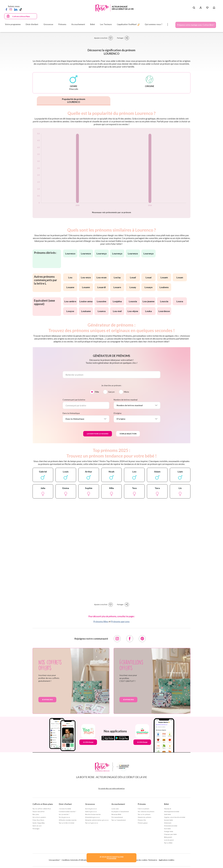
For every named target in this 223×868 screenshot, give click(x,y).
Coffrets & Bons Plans (21, 16)
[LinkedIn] (16, 9)
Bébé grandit (168, 837)
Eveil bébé (167, 829)
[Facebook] (6, 9)
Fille (97, 392)
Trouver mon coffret (39, 811)
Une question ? (54, 860)
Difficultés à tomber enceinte (68, 820)
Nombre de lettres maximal (126, 400)
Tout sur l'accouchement (119, 820)
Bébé (166, 804)
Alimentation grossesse (92, 817)
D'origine (118, 413)
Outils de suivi (37, 826)
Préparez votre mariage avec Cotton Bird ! (196, 25)
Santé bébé (167, 814)
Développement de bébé (172, 811)
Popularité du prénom (74, 100)
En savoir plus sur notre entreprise (111, 788)
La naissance (115, 809)
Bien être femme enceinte (93, 814)
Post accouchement (117, 817)
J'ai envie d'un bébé (65, 809)
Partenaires (153, 860)
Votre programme (13, 24)
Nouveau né (168, 809)
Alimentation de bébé (171, 826)
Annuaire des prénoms (145, 817)
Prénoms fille (142, 820)
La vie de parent (169, 840)
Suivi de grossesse (91, 809)
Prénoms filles (101, 621)
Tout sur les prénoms (144, 814)
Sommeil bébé (168, 820)
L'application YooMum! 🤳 (128, 24)
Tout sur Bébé (168, 843)
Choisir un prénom (143, 809)
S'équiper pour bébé (170, 834)
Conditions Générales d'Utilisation (75, 860)
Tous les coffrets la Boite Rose (42, 809)
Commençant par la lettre (74, 400)
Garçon (111, 392)
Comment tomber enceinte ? (67, 811)
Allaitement (168, 823)
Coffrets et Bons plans (43, 804)
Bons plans (36, 814)
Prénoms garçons (120, 621)
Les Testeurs (106, 24)
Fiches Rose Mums (38, 820)
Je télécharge (88, 742)
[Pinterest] (142, 639)
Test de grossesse (64, 817)
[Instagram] (11, 9)
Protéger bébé (169, 831)
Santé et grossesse (91, 811)
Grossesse (90, 804)
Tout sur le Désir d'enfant (67, 823)
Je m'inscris (47, 700)
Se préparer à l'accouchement (120, 811)
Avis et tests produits (39, 817)
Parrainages (36, 829)
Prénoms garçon (143, 823)
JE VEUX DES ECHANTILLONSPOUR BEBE (111, 858)
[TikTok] (21, 9)
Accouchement (118, 804)
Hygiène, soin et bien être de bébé (175, 817)
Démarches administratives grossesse (97, 820)
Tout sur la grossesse (92, 823)
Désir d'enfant (65, 804)
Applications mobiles (167, 860)
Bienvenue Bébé (116, 814)
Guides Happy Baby (39, 823)
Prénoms (142, 804)
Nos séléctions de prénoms (146, 811)
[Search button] (194, 8)
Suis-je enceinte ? (64, 814)
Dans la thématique (71, 413)
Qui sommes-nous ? (154, 24)
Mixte (126, 392)
